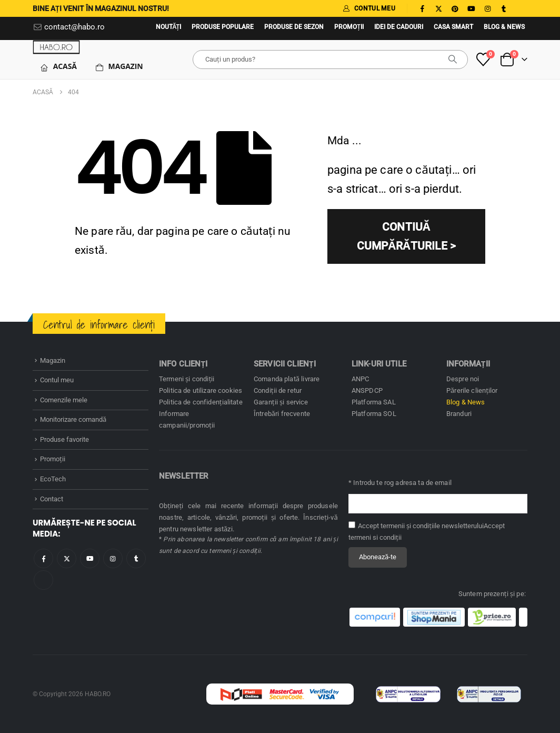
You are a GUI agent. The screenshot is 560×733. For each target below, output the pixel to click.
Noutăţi (169, 27)
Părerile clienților (472, 390)
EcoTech (53, 479)
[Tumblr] (504, 8)
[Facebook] (422, 8)
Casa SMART (453, 27)
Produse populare (223, 27)
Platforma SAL (374, 402)
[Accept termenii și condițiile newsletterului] (352, 525)
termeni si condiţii (375, 537)
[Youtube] (471, 8)
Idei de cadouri (399, 27)
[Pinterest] (455, 8)
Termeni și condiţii (187, 379)
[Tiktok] (520, 8)
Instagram (113, 558)
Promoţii (349, 27)
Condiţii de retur (278, 390)
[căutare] (453, 60)
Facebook (43, 558)
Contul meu (57, 380)
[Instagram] (487, 8)
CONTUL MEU (369, 8)
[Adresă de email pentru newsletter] (438, 504)
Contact (52, 499)
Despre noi (463, 379)
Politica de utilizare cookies (201, 390)
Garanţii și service (281, 402)
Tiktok (43, 580)
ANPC (361, 379)
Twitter (67, 558)
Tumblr (136, 558)
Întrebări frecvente (282, 414)
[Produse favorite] (483, 60)
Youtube (90, 558)
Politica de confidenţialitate (201, 402)
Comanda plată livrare (287, 379)
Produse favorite (64, 439)
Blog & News (504, 27)
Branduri (459, 414)
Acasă (58, 66)
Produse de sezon (294, 27)
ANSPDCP (367, 390)
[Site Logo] (56, 47)
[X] (438, 8)
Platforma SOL (374, 414)
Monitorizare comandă (73, 419)
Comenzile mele (64, 400)
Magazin (119, 66)
